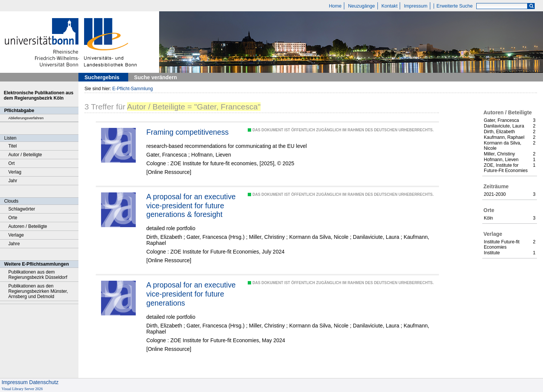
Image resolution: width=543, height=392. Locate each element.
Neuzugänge (361, 6)
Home (335, 6)
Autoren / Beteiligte (28, 226)
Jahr (13, 181)
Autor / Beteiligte (25, 155)
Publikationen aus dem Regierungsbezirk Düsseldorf (38, 275)
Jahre (14, 244)
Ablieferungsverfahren (26, 118)
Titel (13, 146)
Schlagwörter (22, 209)
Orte (13, 218)
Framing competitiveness (187, 132)
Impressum (416, 6)
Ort (12, 163)
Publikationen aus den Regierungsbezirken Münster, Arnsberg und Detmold (38, 291)
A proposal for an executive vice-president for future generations (191, 294)
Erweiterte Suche (455, 6)
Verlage (16, 235)
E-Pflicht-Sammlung (133, 89)
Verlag (15, 172)
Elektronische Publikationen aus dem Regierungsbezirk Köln (39, 95)
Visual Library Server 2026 (22, 389)
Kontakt (389, 6)
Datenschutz (44, 382)
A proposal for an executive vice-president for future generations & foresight (191, 205)
